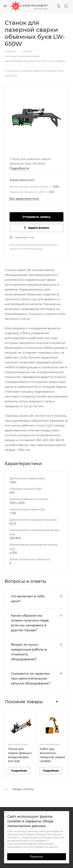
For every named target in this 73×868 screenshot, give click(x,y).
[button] (57, 702)
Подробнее (19, 771)
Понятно (36, 857)
